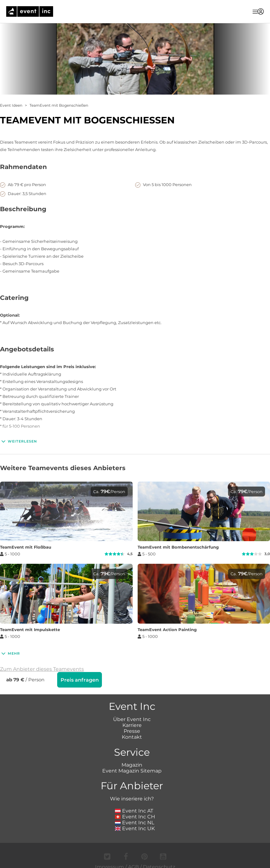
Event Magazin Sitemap (132, 770)
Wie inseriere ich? (132, 798)
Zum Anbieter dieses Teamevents (42, 669)
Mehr (10, 653)
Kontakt (132, 736)
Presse (132, 730)
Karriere (132, 725)
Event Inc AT (134, 810)
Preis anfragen (80, 680)
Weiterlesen (18, 441)
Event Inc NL (135, 822)
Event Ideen (11, 105)
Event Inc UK (135, 828)
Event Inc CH (135, 816)
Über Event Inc (132, 719)
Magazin (132, 764)
